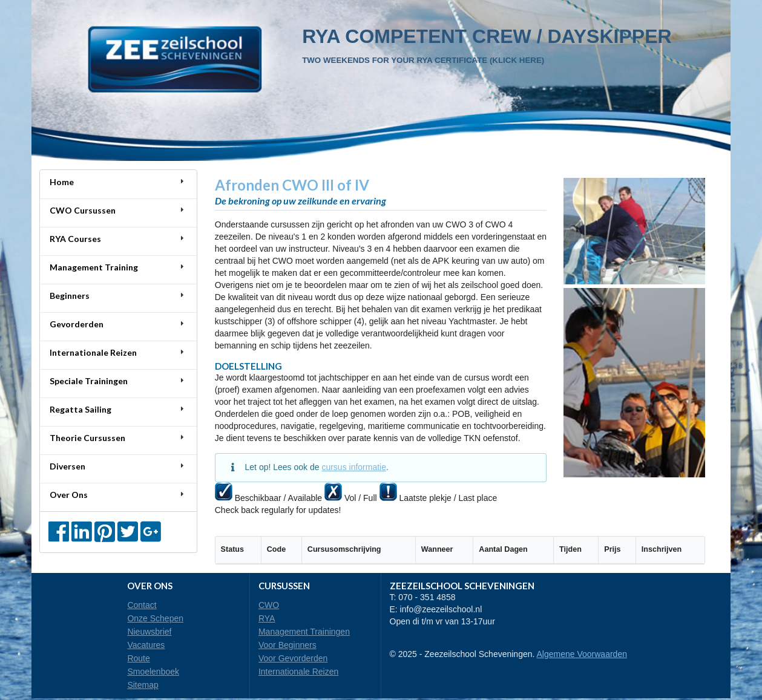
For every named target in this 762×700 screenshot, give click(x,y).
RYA (267, 618)
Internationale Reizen (298, 672)
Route (138, 658)
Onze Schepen (155, 618)
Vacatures (146, 645)
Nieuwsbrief (149, 632)
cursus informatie (354, 467)
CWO (269, 605)
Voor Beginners (287, 645)
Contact (142, 605)
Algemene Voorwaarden (582, 654)
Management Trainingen (304, 632)
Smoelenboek (153, 672)
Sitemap (143, 685)
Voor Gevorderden (293, 658)
